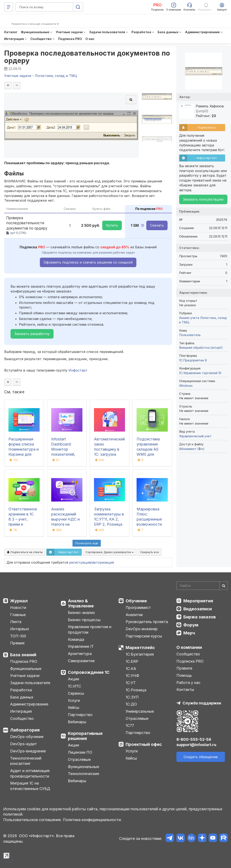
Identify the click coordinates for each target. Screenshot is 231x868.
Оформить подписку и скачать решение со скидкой (88, 262)
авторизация (103, 562)
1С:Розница (136, 690)
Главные (18, 615)
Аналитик (134, 615)
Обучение (136, 601)
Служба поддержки (202, 703)
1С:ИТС (75, 686)
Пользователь (190, 335)
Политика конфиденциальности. (92, 820)
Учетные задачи (25, 676)
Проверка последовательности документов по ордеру (87, 57)
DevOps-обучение (27, 737)
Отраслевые (79, 759)
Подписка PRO (24, 661)
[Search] (202, 586)
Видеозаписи (198, 609)
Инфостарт (78, 370)
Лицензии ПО (80, 752)
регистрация (80, 562)
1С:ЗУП (132, 697)
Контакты (185, 690)
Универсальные (140, 711)
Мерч (189, 633)
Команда (76, 639)
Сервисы (76, 693)
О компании (189, 647)
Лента (16, 622)
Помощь (184, 675)
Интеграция (21, 711)
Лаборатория (25, 730)
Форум (191, 625)
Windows (186, 386)
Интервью (20, 629)
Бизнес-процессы (84, 620)
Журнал (19, 601)
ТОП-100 (18, 636)
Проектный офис (144, 744)
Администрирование (29, 704)
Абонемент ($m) (192, 449)
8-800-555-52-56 (194, 739)
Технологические (83, 774)
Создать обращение (201, 757)
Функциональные (26, 669)
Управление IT (81, 646)
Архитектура (80, 654)
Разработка (21, 690)
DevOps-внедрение (28, 751)
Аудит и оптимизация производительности (30, 773)
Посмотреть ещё (87, 543)
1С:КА (131, 669)
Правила (184, 668)
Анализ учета (189, 318)
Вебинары (77, 722)
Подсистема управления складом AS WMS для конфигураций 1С (152, 449)
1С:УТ (131, 683)
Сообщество (22, 718)
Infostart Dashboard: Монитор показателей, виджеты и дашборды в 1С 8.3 (65, 454)
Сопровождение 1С (89, 672)
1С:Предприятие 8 (193, 360)
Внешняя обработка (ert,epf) (201, 348)
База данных (22, 697)
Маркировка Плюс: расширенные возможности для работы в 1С (152, 519)
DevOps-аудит (24, 744)
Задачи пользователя (30, 683)
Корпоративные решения (85, 736)
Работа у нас (188, 683)
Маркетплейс (140, 648)
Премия (17, 643)
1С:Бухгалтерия (140, 654)
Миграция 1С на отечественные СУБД (30, 786)
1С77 (130, 725)
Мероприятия (198, 601)
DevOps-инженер (142, 629)
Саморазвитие (81, 661)
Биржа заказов (200, 617)
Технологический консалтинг (26, 761)
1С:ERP (132, 661)
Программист (138, 608)
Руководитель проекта (147, 622)
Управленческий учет (195, 436)
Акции (73, 679)
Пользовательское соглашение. (32, 820)
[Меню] (9, 7)
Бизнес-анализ (81, 613)
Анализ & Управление (81, 603)
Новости (18, 608)
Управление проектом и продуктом (90, 629)
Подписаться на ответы (25, 552)
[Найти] (224, 586)
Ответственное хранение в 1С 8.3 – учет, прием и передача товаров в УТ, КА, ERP (23, 524)
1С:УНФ (132, 676)
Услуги (74, 701)
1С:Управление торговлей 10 (200, 373)
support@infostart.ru (196, 745)
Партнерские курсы (144, 636)
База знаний (23, 655)
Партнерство (80, 715)
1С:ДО (131, 704)
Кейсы (74, 707)
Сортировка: (110, 552)
